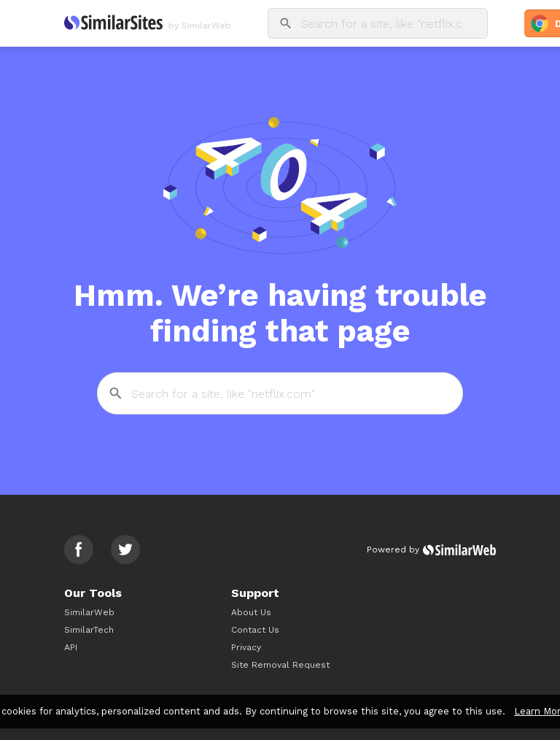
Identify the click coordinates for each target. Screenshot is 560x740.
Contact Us (255, 630)
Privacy (246, 647)
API (71, 647)
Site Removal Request (280, 665)
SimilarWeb (89, 612)
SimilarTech (89, 630)
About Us (251, 612)
